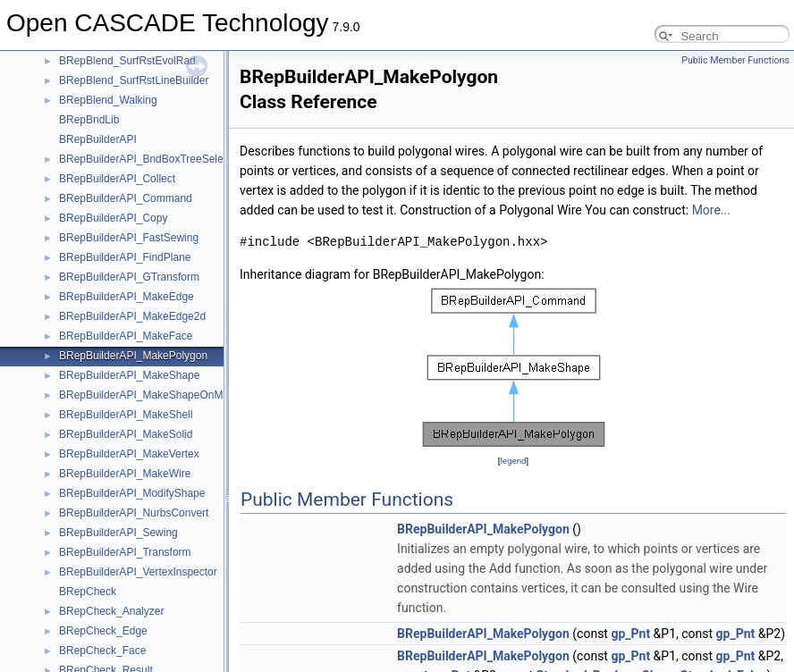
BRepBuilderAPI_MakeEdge (127, 297)
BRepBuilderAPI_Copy (113, 218)
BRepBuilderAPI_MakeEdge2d (132, 316)
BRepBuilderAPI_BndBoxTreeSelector (150, 159)
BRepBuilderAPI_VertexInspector (138, 572)
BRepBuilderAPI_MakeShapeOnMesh (150, 395)
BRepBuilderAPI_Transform (125, 552)
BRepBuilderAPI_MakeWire (125, 474)
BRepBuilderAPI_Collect (117, 179)
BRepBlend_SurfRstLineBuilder (134, 80)
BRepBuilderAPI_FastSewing (129, 238)
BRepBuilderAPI (98, 139)
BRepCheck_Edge (103, 631)
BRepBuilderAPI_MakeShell (126, 415)
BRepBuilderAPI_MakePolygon (133, 356)
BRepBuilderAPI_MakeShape (129, 375)
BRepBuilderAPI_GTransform (129, 277)
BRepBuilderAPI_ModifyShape (132, 493)
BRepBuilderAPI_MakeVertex (129, 454)
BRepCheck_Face (102, 651)
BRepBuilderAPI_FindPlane (125, 257)
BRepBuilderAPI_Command (126, 198)
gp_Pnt (630, 634)
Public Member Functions (735, 60)
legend (513, 461)
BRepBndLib (89, 120)
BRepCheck (88, 592)
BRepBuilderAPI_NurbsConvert (134, 513)
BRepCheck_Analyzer (111, 611)
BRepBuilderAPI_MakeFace (126, 336)
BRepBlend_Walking (108, 100)
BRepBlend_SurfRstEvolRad (127, 61)
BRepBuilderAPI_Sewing (118, 533)
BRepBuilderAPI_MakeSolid (126, 434)
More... (711, 210)
